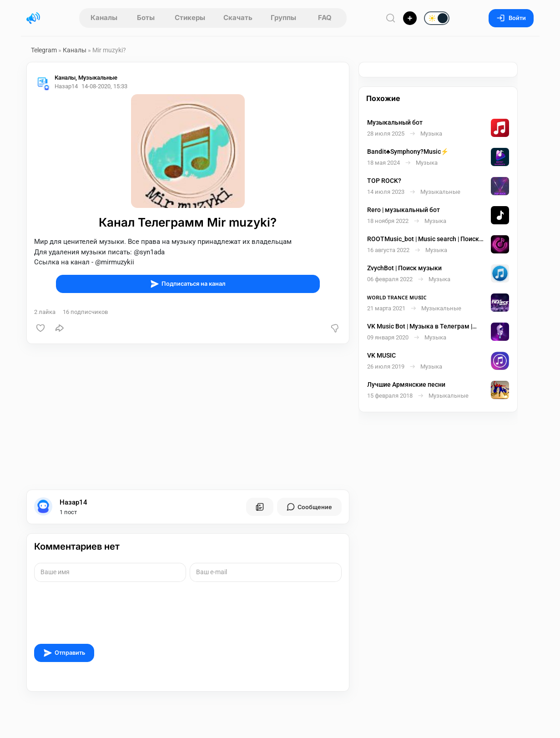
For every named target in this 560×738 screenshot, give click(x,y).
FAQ (325, 18)
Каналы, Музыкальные (92, 78)
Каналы (104, 18)
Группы (283, 18)
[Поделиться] (60, 329)
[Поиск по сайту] (391, 18)
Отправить (64, 654)
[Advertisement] (188, 418)
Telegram (44, 50)
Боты (146, 18)
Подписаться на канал (188, 285)
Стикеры (190, 18)
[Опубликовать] (410, 18)
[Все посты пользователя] (260, 508)
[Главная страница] (33, 18)
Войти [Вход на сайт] (511, 18)
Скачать (238, 18)
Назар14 (73, 504)
